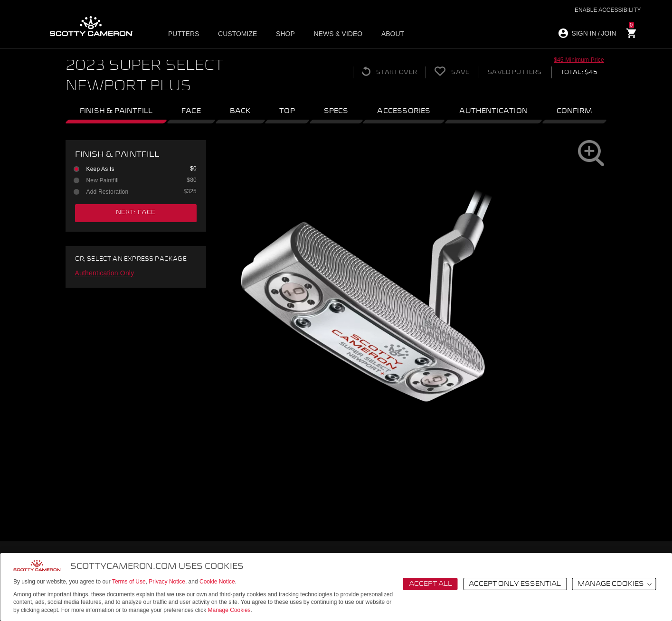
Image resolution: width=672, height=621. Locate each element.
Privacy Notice (167, 582)
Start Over (386, 71)
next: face (136, 212)
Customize (237, 34)
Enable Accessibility (608, 10)
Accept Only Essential (515, 584)
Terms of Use (129, 582)
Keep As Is (134, 169)
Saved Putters (514, 72)
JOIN (609, 33)
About (387, 34)
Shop (284, 34)
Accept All (431, 584)
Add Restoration (134, 192)
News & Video (335, 34)
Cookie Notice (217, 582)
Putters (185, 34)
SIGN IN (584, 33)
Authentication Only (105, 273)
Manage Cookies (229, 610)
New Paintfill (134, 180)
